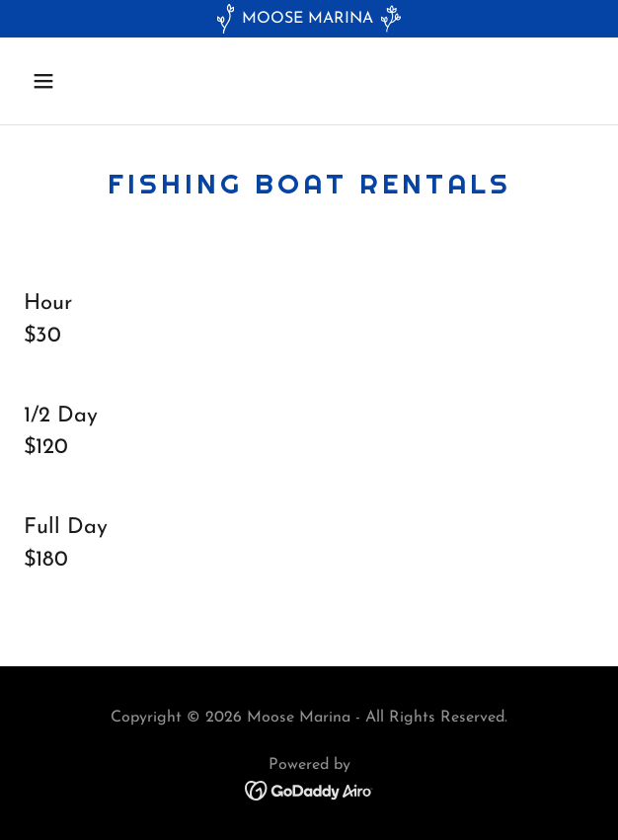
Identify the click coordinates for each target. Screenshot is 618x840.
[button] (89, 81)
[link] (309, 790)
